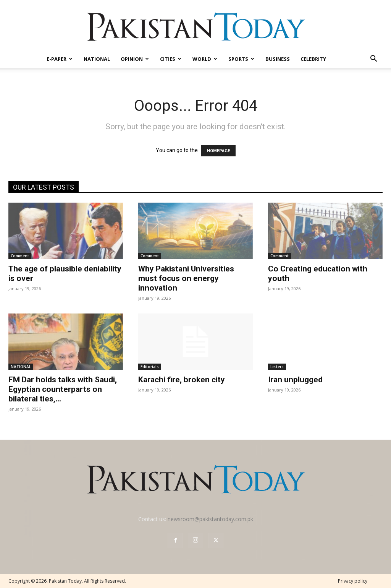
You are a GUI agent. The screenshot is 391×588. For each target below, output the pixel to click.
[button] (373, 59)
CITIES (171, 59)
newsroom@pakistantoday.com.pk (210, 519)
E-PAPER (60, 59)
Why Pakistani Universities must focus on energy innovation (186, 278)
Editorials (150, 367)
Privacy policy (353, 581)
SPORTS (241, 59)
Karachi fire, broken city (182, 380)
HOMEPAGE (218, 151)
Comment (20, 256)
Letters (277, 367)
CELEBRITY (313, 59)
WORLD (205, 59)
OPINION (135, 59)
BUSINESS (278, 59)
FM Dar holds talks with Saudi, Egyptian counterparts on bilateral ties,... (63, 389)
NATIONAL (97, 59)
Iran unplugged (295, 380)
